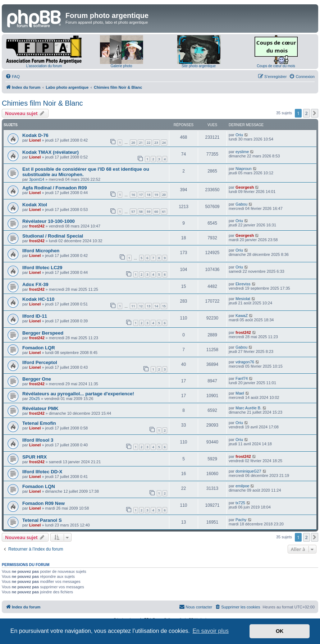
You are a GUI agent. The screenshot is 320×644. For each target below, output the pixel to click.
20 (133, 142)
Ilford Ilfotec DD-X (42, 472)
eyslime (242, 152)
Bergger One (37, 379)
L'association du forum (44, 66)
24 (164, 142)
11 (133, 306)
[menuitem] (13, 77)
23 (156, 142)
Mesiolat (243, 299)
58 (141, 211)
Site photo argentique (199, 66)
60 (156, 211)
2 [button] (307, 113)
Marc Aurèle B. (248, 408)
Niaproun (244, 169)
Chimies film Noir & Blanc (42, 103)
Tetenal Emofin (39, 423)
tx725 (240, 503)
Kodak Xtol (35, 205)
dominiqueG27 (248, 471)
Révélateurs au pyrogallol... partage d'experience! (78, 394)
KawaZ (242, 316)
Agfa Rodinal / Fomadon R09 (55, 188)
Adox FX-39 (35, 284)
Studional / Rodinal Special (53, 236)
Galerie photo (121, 66)
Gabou (241, 204)
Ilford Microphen (41, 251)
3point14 (37, 179)
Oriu (239, 135)
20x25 (35, 399)
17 (141, 195)
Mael (240, 393)
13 (148, 306)
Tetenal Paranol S (42, 520)
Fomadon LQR (39, 348)
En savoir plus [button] (211, 631)
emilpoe (243, 486)
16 (133, 195)
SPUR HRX (35, 457)
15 (164, 306)
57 (133, 211)
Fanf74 (242, 378)
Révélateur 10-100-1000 (49, 221)
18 (148, 195)
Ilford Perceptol (40, 362)
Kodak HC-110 (38, 299)
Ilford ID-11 (35, 316)
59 (148, 211)
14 (156, 306)
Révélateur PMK (40, 408)
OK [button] (280, 631)
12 (141, 306)
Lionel (35, 140)
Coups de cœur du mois (276, 66)
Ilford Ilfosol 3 (38, 440)
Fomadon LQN (39, 486)
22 (148, 142)
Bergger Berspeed (43, 333)
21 (141, 142)
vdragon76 (245, 362)
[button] (315, 113)
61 (164, 211)
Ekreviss (243, 284)
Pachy (241, 520)
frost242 (37, 226)
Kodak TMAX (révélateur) (51, 152)
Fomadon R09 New (44, 503)
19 (156, 195)
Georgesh (245, 187)
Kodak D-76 (35, 135)
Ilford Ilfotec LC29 (42, 268)
